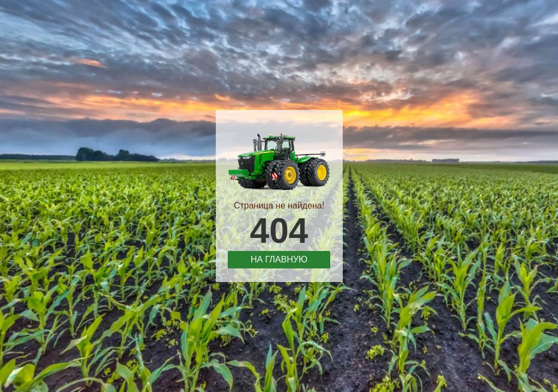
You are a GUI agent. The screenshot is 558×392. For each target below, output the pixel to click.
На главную (279, 259)
